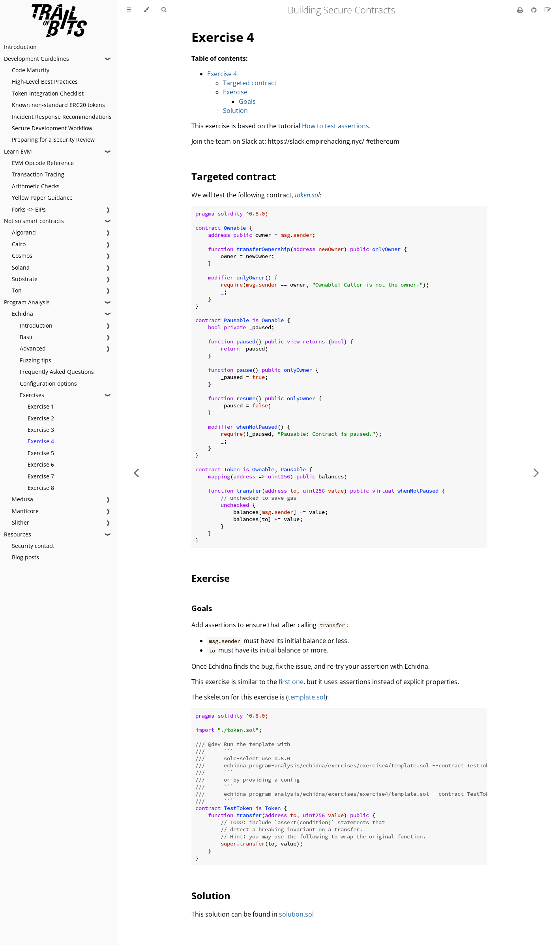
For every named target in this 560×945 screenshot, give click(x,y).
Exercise (235, 92)
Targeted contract (250, 83)
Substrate (25, 279)
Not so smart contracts (34, 221)
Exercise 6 (41, 464)
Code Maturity (31, 70)
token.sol (307, 195)
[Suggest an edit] (548, 10)
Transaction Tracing (38, 174)
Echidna (22, 314)
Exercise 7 (41, 476)
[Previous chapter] (136, 472)
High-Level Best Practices (45, 82)
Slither (21, 522)
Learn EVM (18, 151)
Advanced (33, 348)
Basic (27, 337)
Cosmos (22, 256)
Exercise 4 (41, 441)
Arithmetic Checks (36, 186)
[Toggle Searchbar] (164, 10)
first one (291, 682)
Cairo (19, 244)
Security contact (33, 546)
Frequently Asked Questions (57, 372)
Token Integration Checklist (48, 93)
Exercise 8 (41, 488)
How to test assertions (335, 126)
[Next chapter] (536, 472)
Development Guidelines (37, 59)
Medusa (22, 499)
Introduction (20, 47)
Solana (21, 267)
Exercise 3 (41, 430)
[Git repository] (535, 10)
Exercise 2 (41, 418)
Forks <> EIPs (29, 209)
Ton (17, 290)
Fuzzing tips (36, 360)
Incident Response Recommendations (62, 117)
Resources (18, 534)
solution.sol (296, 914)
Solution (235, 111)
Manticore (25, 511)
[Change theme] (146, 10)
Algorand (24, 232)
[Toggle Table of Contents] (129, 10)
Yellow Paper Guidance (42, 198)
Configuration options (48, 383)
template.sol (307, 697)
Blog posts (25, 557)
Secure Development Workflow (52, 128)
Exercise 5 (41, 453)
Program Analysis (27, 302)
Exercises (32, 395)
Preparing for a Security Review (53, 140)
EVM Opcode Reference (43, 163)
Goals (247, 101)
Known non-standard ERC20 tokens (58, 105)
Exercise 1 (41, 406)
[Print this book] (521, 10)
